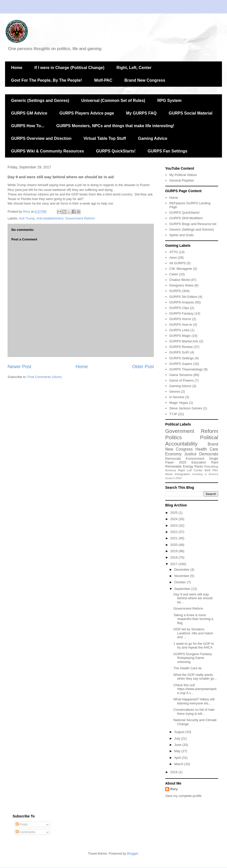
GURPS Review (181, 347)
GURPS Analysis (182, 302)
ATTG (174, 252)
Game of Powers (181, 380)
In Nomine (177, 397)
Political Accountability (192, 440)
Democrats (173, 459)
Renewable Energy (179, 466)
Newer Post (19, 367)
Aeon (173, 258)
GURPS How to (181, 325)
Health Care (207, 449)
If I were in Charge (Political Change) (69, 68)
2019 (174, 551)
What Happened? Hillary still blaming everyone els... (194, 701)
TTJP (173, 414)
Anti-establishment (50, 218)
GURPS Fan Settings (167, 151)
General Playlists (182, 180)
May (178, 751)
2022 (174, 532)
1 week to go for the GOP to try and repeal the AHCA (194, 646)
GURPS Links (179, 330)
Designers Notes (181, 285)
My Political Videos (183, 175)
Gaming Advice (153, 138)
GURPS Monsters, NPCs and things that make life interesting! (115, 126)
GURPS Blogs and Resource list (193, 224)
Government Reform (80, 218)
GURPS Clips (179, 308)
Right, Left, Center (134, 68)
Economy (173, 454)
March (179, 764)
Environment (195, 459)
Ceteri (174, 274)
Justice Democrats (201, 454)
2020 (183, 462)
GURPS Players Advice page (87, 113)
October (181, 582)
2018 (174, 557)
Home (17, 68)
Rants (199, 466)
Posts (22, 824)
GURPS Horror (180, 319)
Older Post (143, 367)
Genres (175, 392)
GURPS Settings (181, 358)
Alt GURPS (177, 263)
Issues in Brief (173, 478)
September (183, 589)
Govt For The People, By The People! (47, 80)
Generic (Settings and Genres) (40, 101)
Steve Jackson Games (186, 408)
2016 (174, 772)
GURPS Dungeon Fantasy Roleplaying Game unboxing (192, 658)
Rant (215, 462)
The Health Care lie (187, 668)
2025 (174, 513)
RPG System (169, 101)
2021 (174, 538)
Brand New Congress (145, 80)
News (169, 474)
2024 (174, 519)
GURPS (175, 291)
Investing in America (205, 474)
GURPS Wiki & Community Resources (48, 151)
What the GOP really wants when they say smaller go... (195, 677)
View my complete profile (183, 796)
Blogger (133, 853)
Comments (25, 832)
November (182, 576)
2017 (174, 564)
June (178, 745)
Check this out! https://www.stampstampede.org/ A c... (195, 689)
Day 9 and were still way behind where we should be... (193, 598)
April (178, 758)
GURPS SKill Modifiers (186, 218)
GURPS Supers (181, 364)
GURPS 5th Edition (183, 297)
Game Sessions (181, 375)
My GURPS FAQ (141, 113)
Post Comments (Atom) (45, 377)
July (178, 738)
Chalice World (179, 280)
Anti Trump (27, 218)
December (182, 570)
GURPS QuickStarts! (116, 151)
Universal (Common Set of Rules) (113, 101)
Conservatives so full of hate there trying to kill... (194, 712)
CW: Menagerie (181, 269)
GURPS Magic (180, 336)
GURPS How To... (28, 126)
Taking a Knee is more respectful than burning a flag (193, 619)
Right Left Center (190, 470)
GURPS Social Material (191, 113)
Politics (174, 437)
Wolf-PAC (103, 80)
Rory (174, 789)
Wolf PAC (211, 470)
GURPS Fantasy (181, 313)
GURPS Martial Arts (184, 341)
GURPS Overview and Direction (41, 138)
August (180, 732)
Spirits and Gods (181, 235)
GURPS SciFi (179, 352)
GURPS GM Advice (29, 113)
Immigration (182, 474)
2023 (174, 526)
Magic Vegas (179, 403)
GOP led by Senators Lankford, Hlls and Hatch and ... (193, 633)
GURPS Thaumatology (186, 369)
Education (199, 462)
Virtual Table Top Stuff (105, 138)
